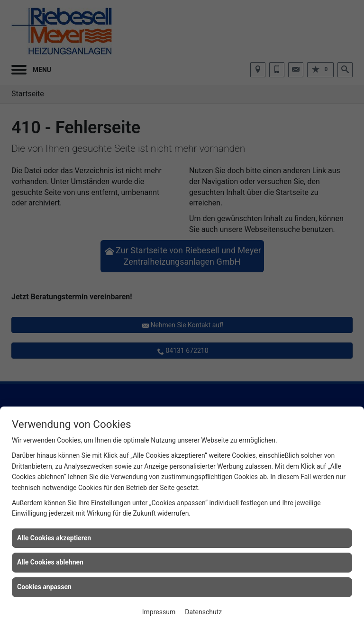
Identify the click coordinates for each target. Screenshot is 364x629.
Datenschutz (203, 612)
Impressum (159, 612)
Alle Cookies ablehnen (50, 562)
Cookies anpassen (44, 587)
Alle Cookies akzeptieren (54, 538)
